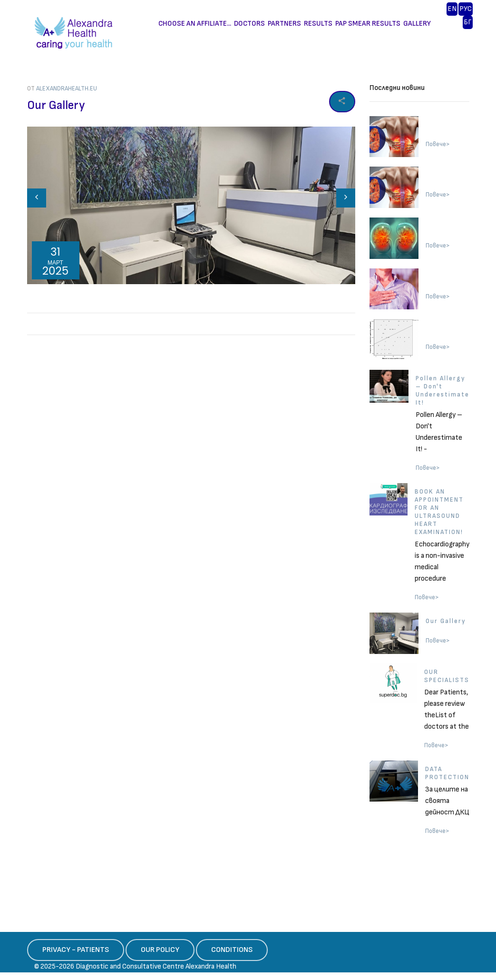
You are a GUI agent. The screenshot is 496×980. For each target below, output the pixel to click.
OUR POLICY (160, 950)
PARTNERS (284, 24)
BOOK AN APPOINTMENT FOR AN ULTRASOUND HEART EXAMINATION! (439, 512)
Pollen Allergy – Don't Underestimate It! (443, 391)
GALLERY (417, 24)
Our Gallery (446, 621)
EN (452, 9)
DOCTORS (249, 24)
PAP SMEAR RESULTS (368, 24)
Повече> (438, 144)
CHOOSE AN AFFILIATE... (195, 24)
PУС (466, 9)
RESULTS (318, 24)
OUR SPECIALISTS (447, 676)
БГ (468, 22)
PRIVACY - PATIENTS (76, 950)
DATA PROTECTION (447, 773)
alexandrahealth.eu (67, 89)
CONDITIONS (232, 950)
